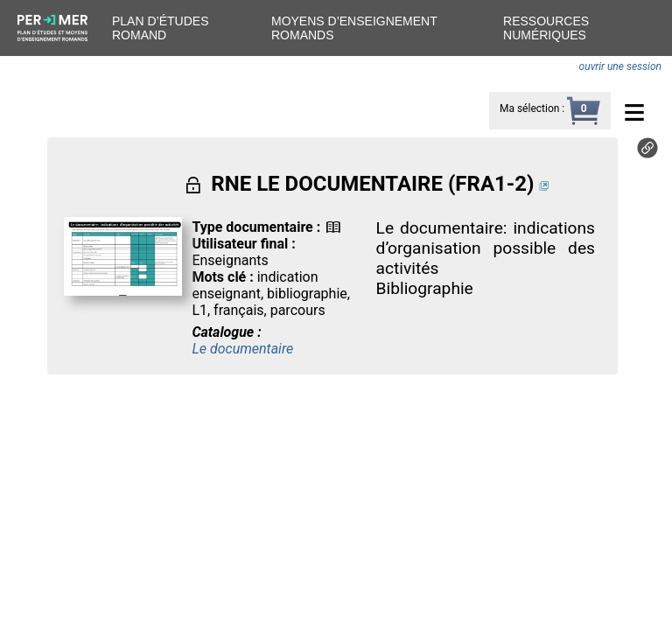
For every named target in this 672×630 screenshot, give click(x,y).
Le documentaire (242, 349)
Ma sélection (529, 108)
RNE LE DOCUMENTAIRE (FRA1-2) (372, 184)
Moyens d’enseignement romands (354, 28)
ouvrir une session (620, 66)
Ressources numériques (546, 28)
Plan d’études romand (160, 28)
